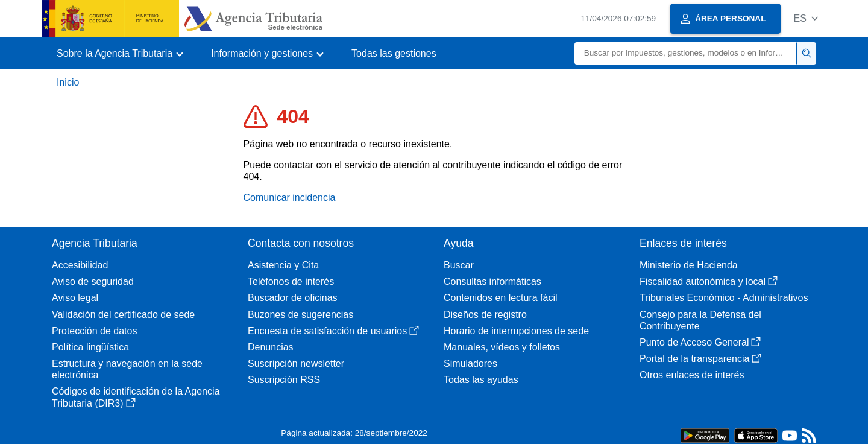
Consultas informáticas (492, 281)
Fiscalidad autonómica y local (709, 281)
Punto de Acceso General (700, 342)
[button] (806, 18)
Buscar (459, 265)
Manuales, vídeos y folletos (502, 347)
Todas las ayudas (481, 380)
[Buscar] (686, 53)
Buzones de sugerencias (300, 315)
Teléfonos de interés (291, 281)
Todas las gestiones (394, 53)
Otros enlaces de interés (692, 375)
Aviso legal (75, 298)
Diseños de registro (485, 315)
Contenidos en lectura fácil (501, 298)
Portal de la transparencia (700, 359)
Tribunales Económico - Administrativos (724, 298)
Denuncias (271, 347)
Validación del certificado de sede (123, 315)
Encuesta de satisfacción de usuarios (333, 331)
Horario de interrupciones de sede (516, 331)
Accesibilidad (80, 265)
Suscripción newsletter (296, 363)
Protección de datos (94, 331)
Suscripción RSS (284, 380)
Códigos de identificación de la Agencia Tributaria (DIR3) (136, 397)
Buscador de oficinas (293, 298)
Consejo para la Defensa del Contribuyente (700, 320)
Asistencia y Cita (283, 265)
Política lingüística (90, 347)
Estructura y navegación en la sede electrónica (127, 369)
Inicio (68, 82)
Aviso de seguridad (93, 281)
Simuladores (470, 363)
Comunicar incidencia (290, 198)
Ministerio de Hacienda (689, 265)
